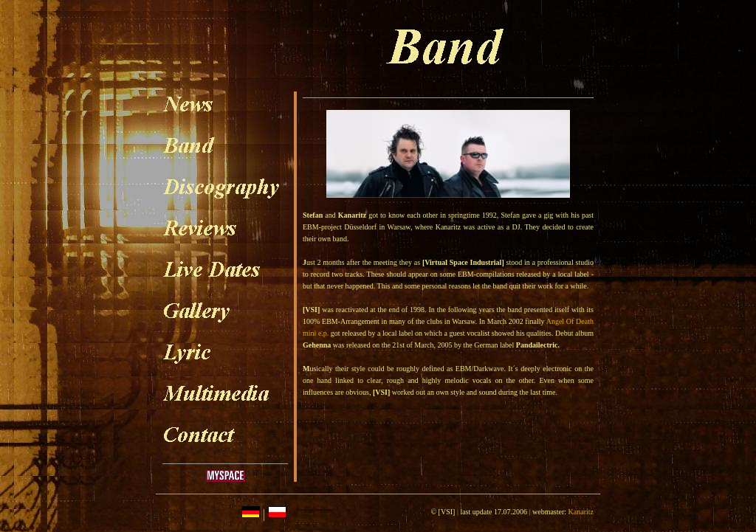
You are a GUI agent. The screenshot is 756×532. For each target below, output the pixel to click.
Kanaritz (581, 512)
